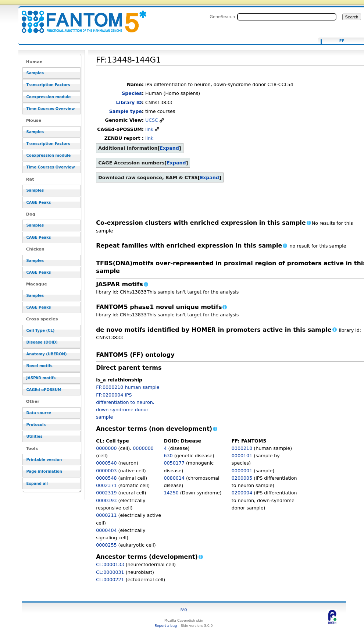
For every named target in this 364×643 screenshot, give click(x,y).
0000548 (106, 478)
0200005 (242, 478)
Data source (39, 413)
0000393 (106, 500)
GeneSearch (222, 17)
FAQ (184, 610)
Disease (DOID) (42, 342)
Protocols (36, 425)
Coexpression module (49, 97)
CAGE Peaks (39, 203)
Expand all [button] (37, 484)
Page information (44, 471)
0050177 (174, 463)
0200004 (242, 493)
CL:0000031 (110, 572)
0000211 (106, 515)
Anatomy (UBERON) (47, 354)
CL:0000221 (110, 580)
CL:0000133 (110, 564)
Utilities (35, 436)
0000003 (106, 471)
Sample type (126, 111)
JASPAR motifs (41, 378)
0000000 (106, 448)
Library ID (129, 102)
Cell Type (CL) (41, 331)
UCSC (152, 120)
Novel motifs (40, 366)
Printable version (44, 460)
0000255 (106, 545)
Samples (35, 73)
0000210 (242, 448)
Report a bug (166, 626)
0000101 (242, 456)
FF (342, 41)
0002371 (106, 485)
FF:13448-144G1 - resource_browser (79, 17)
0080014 (174, 478)
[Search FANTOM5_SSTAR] (287, 17)
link (149, 129)
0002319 (106, 493)
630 (168, 456)
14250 (171, 493)
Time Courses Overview (51, 109)
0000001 (242, 471)
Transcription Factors (48, 85)
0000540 (106, 463)
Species (132, 93)
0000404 (106, 530)
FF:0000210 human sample (128, 387)
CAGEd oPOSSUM (44, 390)
